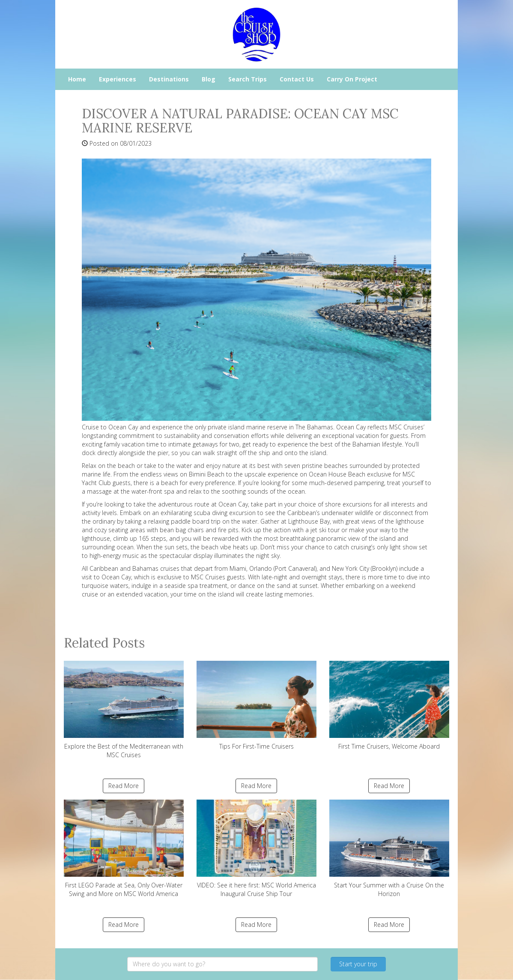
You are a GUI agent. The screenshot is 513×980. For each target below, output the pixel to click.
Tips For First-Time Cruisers (256, 706)
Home (77, 79)
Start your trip (358, 964)
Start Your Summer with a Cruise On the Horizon (389, 849)
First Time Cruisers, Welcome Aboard (389, 706)
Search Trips (248, 79)
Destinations (169, 79)
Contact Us (297, 79)
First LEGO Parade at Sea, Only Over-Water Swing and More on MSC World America (124, 849)
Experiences (118, 79)
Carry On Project (352, 79)
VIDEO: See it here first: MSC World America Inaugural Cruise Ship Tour (256, 849)
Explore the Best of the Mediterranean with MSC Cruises (124, 710)
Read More (124, 786)
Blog (209, 79)
